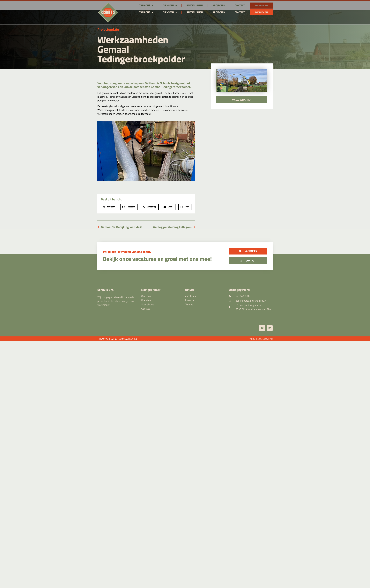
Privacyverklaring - (108, 339)
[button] (101, 152)
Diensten (170, 12)
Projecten (219, 12)
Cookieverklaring (128, 339)
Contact (240, 12)
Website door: (261, 339)
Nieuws (189, 305)
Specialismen (195, 12)
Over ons (146, 12)
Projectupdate (108, 29)
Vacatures (190, 296)
